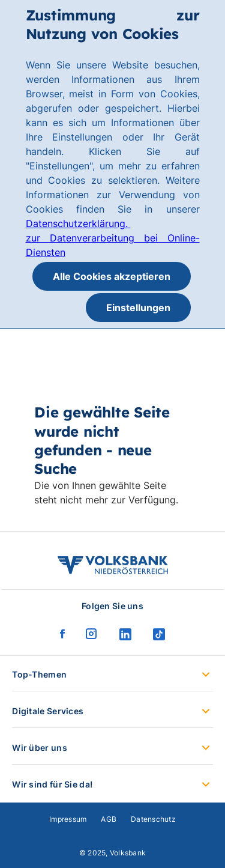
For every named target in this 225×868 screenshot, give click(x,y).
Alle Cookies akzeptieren (112, 276)
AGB (109, 819)
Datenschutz (153, 819)
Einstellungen (138, 308)
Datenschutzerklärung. (78, 223)
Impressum (68, 819)
